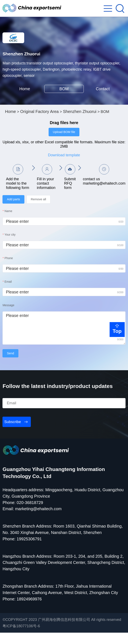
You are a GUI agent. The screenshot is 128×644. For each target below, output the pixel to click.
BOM (64, 97)
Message (8, 316)
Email (8, 292)
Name (8, 222)
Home (25, 97)
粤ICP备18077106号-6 (21, 637)
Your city (10, 245)
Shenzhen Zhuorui (80, 121)
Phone (9, 269)
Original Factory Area (39, 121)
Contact (103, 97)
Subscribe (13, 433)
